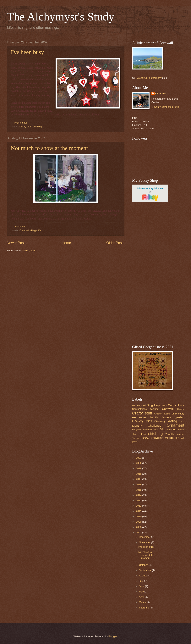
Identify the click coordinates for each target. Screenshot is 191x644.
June (142, 586)
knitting (172, 421)
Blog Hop (153, 405)
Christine (161, 94)
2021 (139, 458)
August (143, 576)
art (144, 405)
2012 (139, 506)
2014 (139, 495)
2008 (139, 527)
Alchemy (137, 405)
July (141, 581)
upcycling (157, 438)
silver (135, 434)
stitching (37, 127)
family (154, 417)
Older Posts (115, 243)
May (142, 592)
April (142, 597)
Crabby (181, 409)
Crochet (158, 414)
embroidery (178, 414)
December (145, 537)
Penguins (137, 430)
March (143, 602)
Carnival (24, 230)
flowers (167, 417)
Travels (136, 438)
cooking (154, 409)
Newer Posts (17, 243)
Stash (143, 434)
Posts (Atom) (29, 250)
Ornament (175, 425)
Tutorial (145, 438)
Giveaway (160, 421)
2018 (139, 474)
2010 (139, 516)
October (144, 565)
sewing (172, 429)
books (164, 405)
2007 (139, 533)
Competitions (139, 409)
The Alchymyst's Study (61, 17)
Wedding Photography (149, 78)
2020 (139, 463)
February (144, 608)
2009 (139, 522)
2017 (139, 479)
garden (180, 417)
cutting (167, 414)
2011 (139, 511)
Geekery (138, 421)
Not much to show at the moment (49, 148)
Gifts (149, 421)
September (145, 570)
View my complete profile (165, 107)
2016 (139, 484)
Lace (182, 421)
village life (36, 230)
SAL (163, 429)
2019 (139, 468)
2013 (139, 500)
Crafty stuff (25, 127)
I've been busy (27, 52)
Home (66, 243)
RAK (156, 430)
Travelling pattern (175, 434)
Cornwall (168, 409)
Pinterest (148, 430)
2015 (139, 490)
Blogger (113, 636)
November (145, 542)
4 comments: (21, 123)
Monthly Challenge (147, 426)
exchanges (139, 417)
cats (182, 405)
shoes (181, 430)
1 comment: (20, 227)
